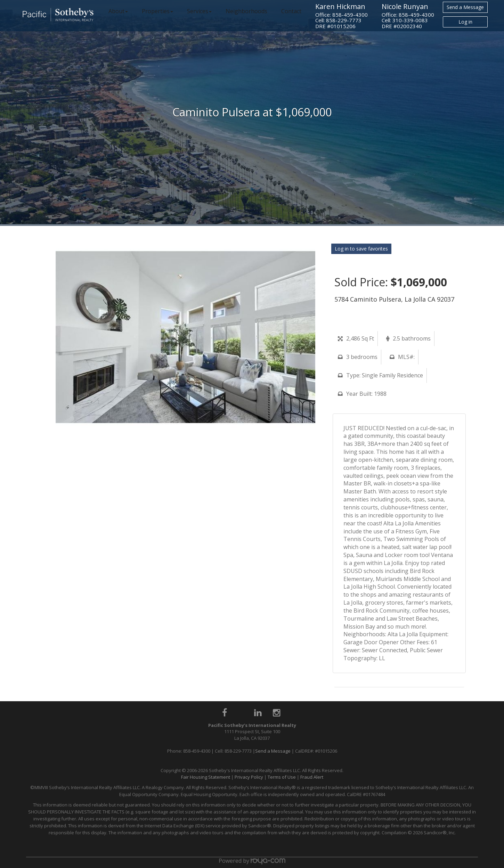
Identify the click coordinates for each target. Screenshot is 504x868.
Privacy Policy (249, 777)
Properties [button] (157, 11)
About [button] (118, 11)
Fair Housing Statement (206, 777)
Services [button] (199, 11)
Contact (291, 11)
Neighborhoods (246, 11)
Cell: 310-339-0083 (405, 20)
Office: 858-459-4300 (342, 15)
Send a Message (465, 7)
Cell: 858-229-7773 (338, 20)
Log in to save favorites (361, 249)
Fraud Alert (312, 777)
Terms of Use (282, 777)
